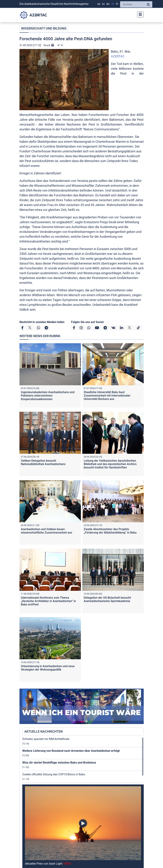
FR (117, 4)
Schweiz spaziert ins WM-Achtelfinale (46, 739)
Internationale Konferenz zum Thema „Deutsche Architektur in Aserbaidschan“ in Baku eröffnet (48, 601)
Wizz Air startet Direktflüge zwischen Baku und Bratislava (59, 763)
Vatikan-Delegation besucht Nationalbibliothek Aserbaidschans (43, 462)
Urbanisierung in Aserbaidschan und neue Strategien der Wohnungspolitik (48, 668)
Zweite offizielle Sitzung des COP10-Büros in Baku (54, 774)
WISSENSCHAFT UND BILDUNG (44, 28)
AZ (99, 4)
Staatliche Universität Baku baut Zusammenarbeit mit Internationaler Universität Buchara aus (107, 396)
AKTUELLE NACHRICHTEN (43, 731)
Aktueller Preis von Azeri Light (48, 864)
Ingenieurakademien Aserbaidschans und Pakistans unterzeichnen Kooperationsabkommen (48, 396)
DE (113, 4)
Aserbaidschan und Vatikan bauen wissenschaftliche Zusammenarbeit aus (47, 531)
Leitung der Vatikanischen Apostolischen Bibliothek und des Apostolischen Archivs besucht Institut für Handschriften (110, 464)
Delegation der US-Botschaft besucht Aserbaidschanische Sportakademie (107, 599)
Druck (49, 45)
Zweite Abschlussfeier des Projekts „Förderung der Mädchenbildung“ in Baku (110, 531)
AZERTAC (118, 56)
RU (103, 4)
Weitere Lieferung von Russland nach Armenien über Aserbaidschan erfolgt (71, 751)
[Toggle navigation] (139, 14)
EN (108, 4)
